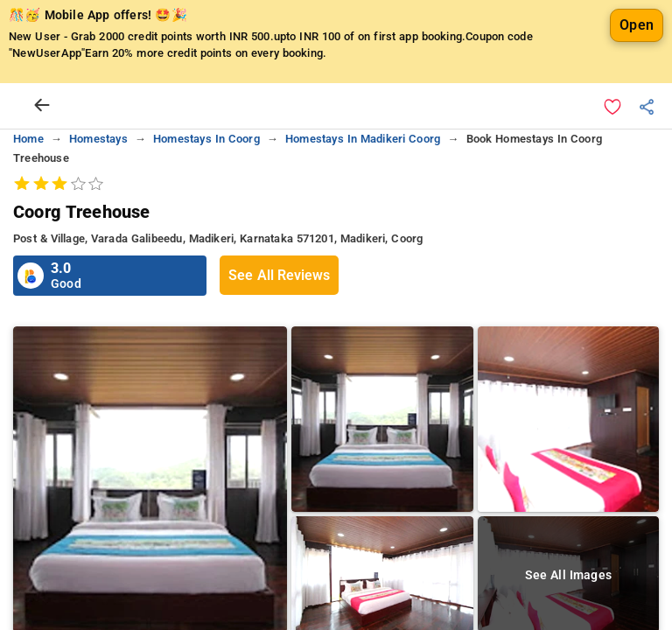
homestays (98, 139)
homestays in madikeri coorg (363, 139)
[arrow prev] (42, 106)
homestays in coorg (206, 139)
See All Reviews (279, 275)
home (28, 139)
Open (637, 25)
